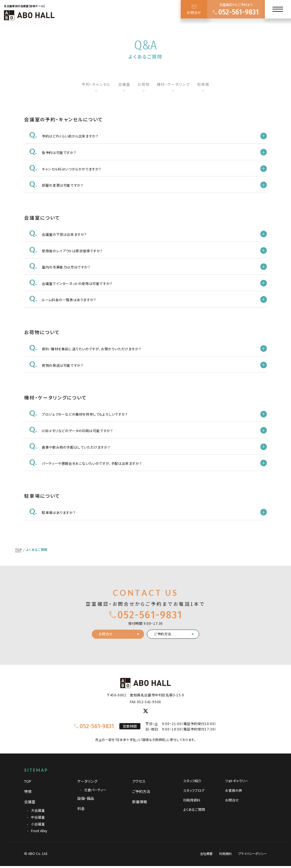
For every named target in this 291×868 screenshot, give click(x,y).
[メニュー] (278, 9)
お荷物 (144, 84)
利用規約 (225, 854)
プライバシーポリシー (252, 854)
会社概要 (206, 854)
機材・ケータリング (173, 84)
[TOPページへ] (29, 15)
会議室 (124, 84)
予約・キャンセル (96, 84)
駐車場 (203, 84)
